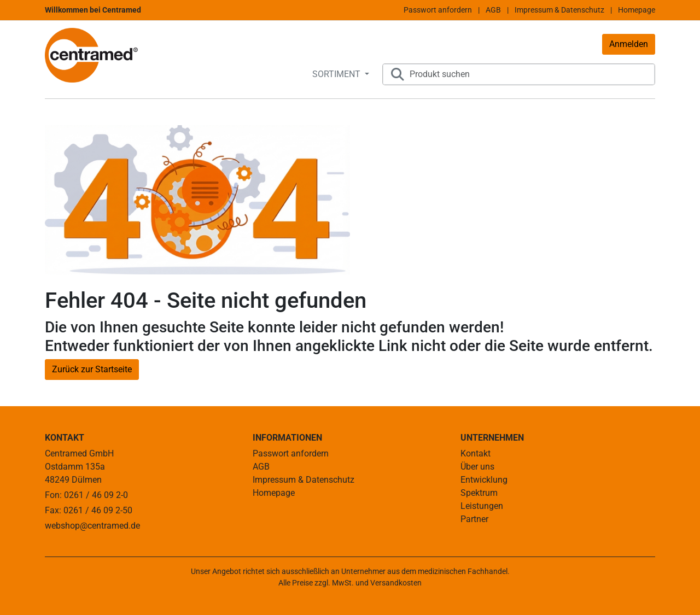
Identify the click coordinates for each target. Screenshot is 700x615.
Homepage (637, 10)
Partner (474, 519)
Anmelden (629, 44)
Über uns (477, 467)
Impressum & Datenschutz (559, 10)
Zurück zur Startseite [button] (92, 369)
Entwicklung (484, 480)
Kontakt (476, 453)
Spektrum (479, 493)
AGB (493, 10)
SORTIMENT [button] (337, 74)
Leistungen (482, 506)
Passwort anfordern (438, 10)
